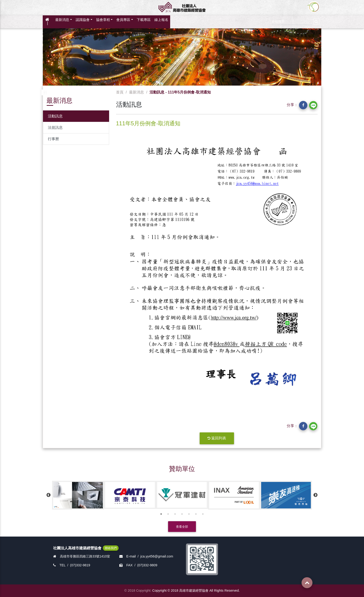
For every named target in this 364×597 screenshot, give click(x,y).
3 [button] (175, 514)
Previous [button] (49, 495)
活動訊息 (55, 116)
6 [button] (196, 514)
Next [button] (315, 495)
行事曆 (53, 139)
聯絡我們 (111, 548)
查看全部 (182, 527)
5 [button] (189, 514)
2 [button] (168, 514)
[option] (78, 495)
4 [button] (182, 514)
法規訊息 (55, 128)
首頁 (120, 92)
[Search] (292, 21)
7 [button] (203, 514)
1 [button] (161, 514)
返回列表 (217, 438)
